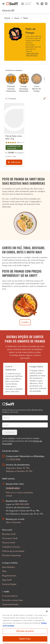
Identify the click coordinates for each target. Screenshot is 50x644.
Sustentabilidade (10, 604)
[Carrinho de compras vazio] (46, 4)
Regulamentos (9, 576)
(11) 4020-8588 (13, 459)
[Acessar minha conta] (42, 4)
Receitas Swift (9, 534)
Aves (17, 18)
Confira (25, 322)
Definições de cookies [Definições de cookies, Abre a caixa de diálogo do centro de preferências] (25, 635)
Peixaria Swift (9, 543)
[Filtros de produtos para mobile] (44, 99)
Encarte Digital (9, 584)
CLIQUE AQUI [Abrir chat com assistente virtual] (13, 488)
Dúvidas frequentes (12, 555)
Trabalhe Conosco (11, 547)
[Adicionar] (14, 162)
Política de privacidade (13, 551)
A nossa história (10, 596)
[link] (8, 10)
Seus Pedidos (9, 567)
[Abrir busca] (38, 4)
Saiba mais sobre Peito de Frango (32, 54)
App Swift (7, 580)
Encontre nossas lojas (13, 600)
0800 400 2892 (22, 504)
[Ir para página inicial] (12, 4)
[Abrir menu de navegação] (3, 4)
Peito (26, 18)
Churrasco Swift (10, 538)
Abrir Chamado (13, 522)
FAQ (4, 571)
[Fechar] (47, 616)
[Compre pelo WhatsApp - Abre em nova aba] (27, 4)
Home (7, 18)
